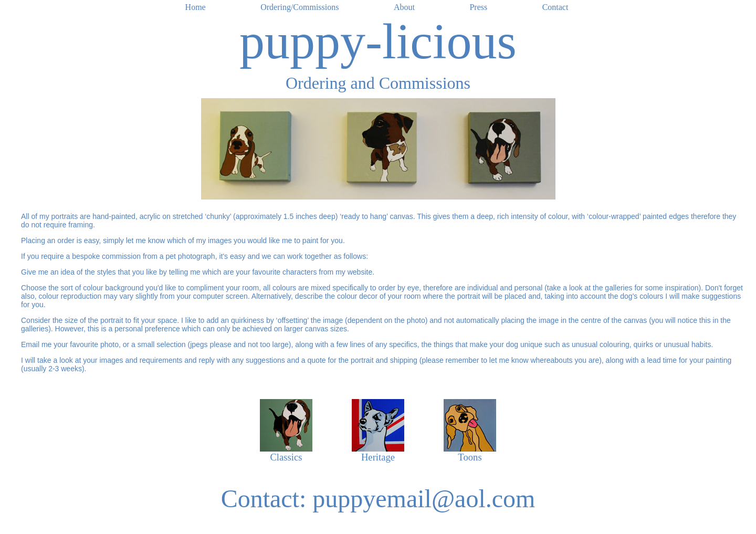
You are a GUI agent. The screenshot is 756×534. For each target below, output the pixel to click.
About (404, 7)
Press (478, 7)
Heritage (378, 457)
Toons (470, 457)
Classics (286, 457)
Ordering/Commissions (300, 7)
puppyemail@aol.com (424, 499)
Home (196, 7)
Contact (555, 7)
